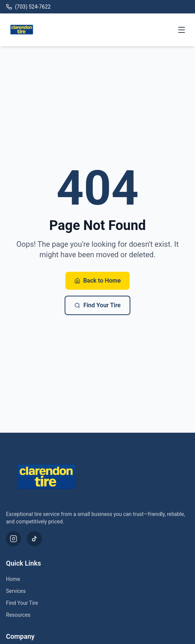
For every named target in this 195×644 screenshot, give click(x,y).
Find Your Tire (97, 305)
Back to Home (98, 281)
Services (16, 591)
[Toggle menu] (182, 30)
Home (13, 579)
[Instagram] (13, 539)
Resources (18, 615)
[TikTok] (34, 539)
